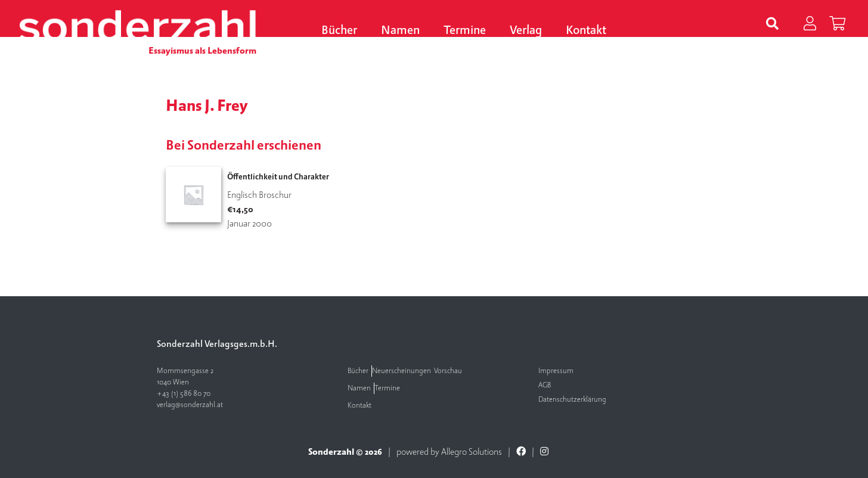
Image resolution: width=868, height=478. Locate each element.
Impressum (556, 371)
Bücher (339, 31)
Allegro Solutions (472, 452)
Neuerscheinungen (402, 371)
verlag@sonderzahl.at (190, 405)
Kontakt (586, 31)
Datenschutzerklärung (572, 400)
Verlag (526, 31)
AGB (545, 385)
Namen (400, 31)
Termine (465, 31)
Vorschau (448, 371)
